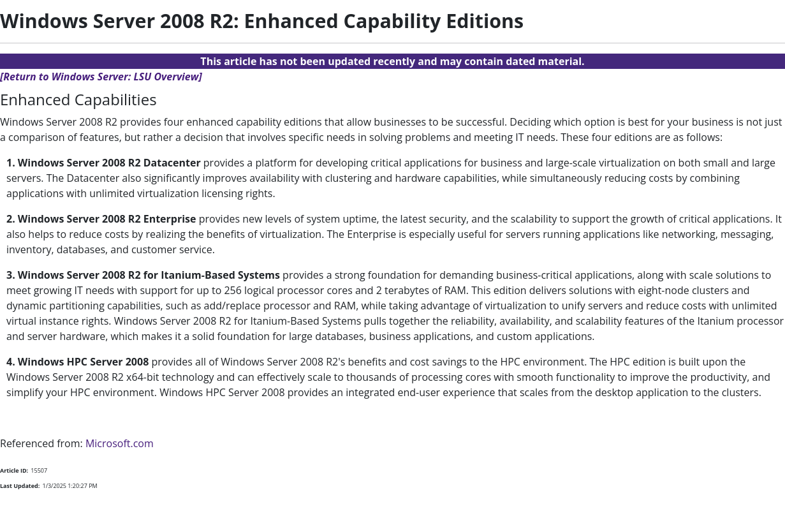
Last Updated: (20, 486)
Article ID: (14, 470)
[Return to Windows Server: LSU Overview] (101, 77)
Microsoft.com (120, 443)
